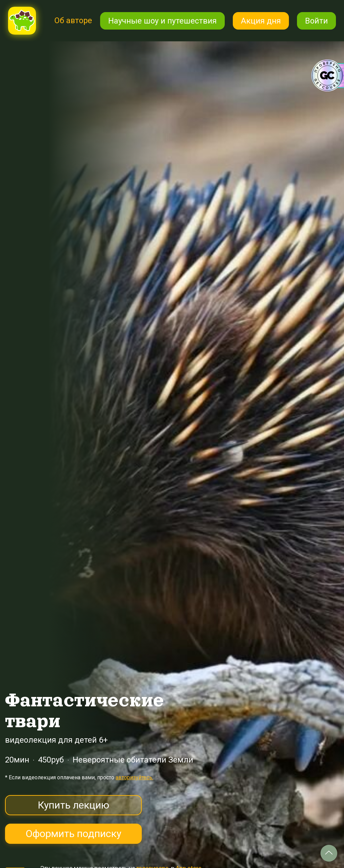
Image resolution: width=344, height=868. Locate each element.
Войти (316, 21)
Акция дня (261, 21)
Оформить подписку (73, 834)
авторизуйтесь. (134, 777)
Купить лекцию (73, 805)
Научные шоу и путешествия (162, 21)
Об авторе (73, 20)
